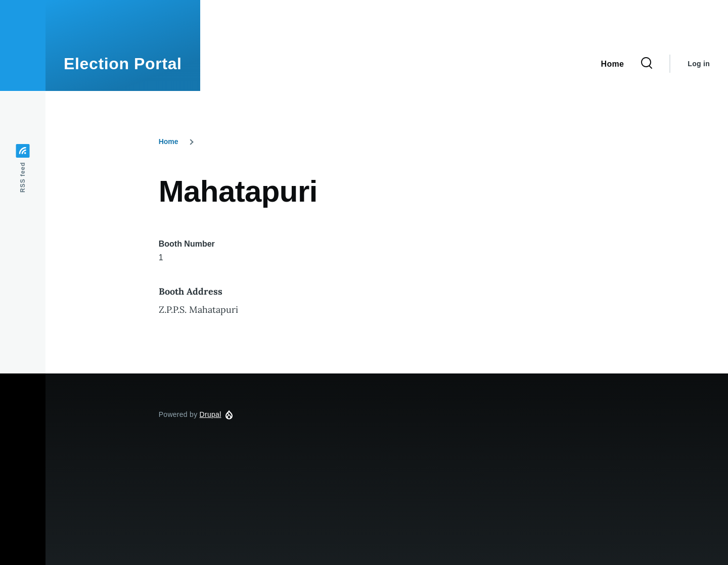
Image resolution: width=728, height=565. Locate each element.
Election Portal (123, 64)
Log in (699, 64)
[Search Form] (647, 64)
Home (169, 142)
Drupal (211, 414)
